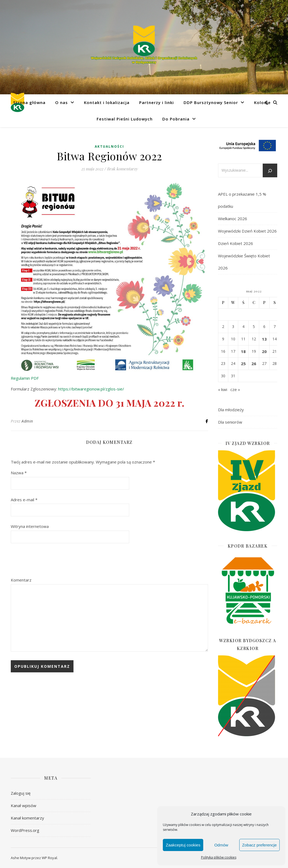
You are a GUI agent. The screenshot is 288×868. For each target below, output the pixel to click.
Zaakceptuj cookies (183, 845)
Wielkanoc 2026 (233, 219)
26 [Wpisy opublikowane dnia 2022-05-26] (254, 364)
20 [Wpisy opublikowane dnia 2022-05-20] (264, 351)
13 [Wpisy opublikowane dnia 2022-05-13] (264, 339)
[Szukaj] (270, 171)
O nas (62, 102)
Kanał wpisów (24, 805)
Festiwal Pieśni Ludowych (125, 119)
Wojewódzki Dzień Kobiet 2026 (247, 231)
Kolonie (262, 102)
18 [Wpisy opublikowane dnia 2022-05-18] (243, 351)
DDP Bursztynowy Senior (211, 102)
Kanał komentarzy (27, 818)
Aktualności (109, 146)
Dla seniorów (230, 422)
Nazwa (19, 473)
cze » (235, 389)
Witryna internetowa (30, 526)
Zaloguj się (21, 793)
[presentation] (52, 561)
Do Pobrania (176, 119)
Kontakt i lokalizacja (107, 102)
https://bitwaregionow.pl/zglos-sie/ (91, 389)
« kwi (223, 389)
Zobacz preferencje (259, 845)
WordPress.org (25, 830)
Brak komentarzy (122, 169)
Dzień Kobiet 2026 (236, 243)
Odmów (221, 845)
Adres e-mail (24, 500)
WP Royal (49, 858)
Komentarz (21, 580)
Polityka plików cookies (219, 857)
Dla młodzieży (231, 410)
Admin (27, 421)
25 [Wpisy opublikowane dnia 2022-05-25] (243, 364)
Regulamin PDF (25, 378)
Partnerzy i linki (157, 102)
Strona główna (29, 102)
